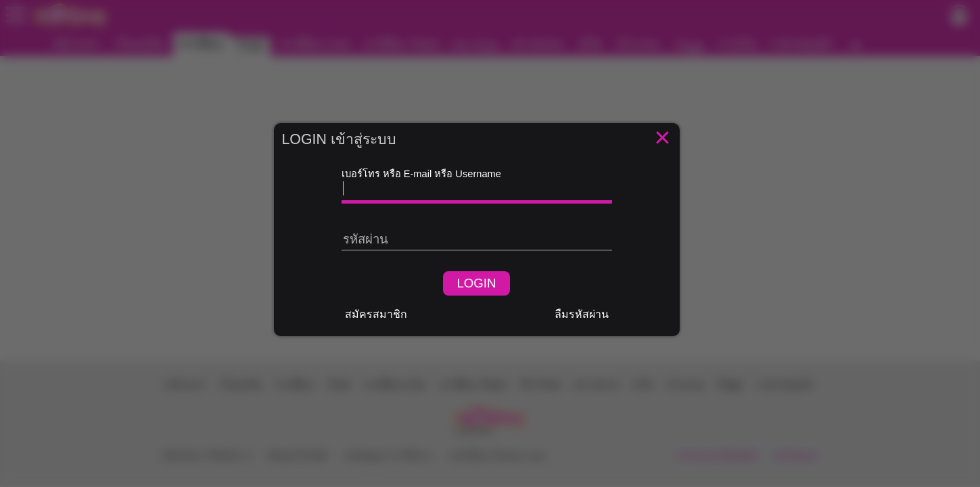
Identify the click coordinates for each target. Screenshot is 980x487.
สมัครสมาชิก (376, 314)
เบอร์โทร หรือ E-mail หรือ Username (421, 174)
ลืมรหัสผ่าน (582, 314)
